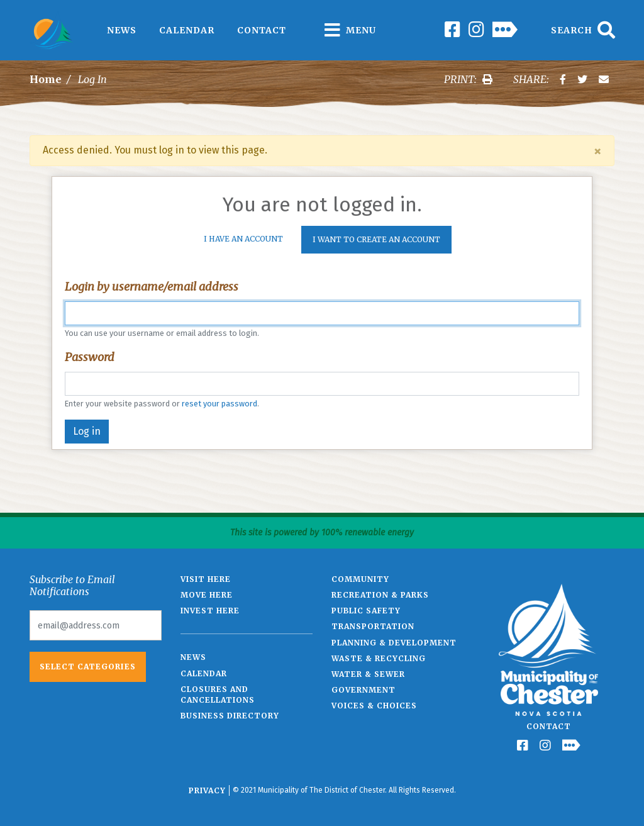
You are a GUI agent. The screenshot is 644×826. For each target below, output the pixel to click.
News (122, 30)
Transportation (373, 626)
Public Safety (366, 611)
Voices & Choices (374, 706)
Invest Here (210, 611)
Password (90, 357)
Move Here (207, 595)
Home (46, 79)
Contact (262, 30)
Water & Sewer (368, 674)
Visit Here (206, 579)
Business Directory (230, 716)
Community (360, 579)
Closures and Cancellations (218, 695)
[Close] (597, 151)
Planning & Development (394, 643)
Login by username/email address (152, 287)
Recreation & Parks (380, 595)
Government (364, 690)
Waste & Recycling (379, 658)
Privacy (207, 790)
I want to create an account (376, 239)
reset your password (219, 404)
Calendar (187, 30)
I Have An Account (243, 239)
